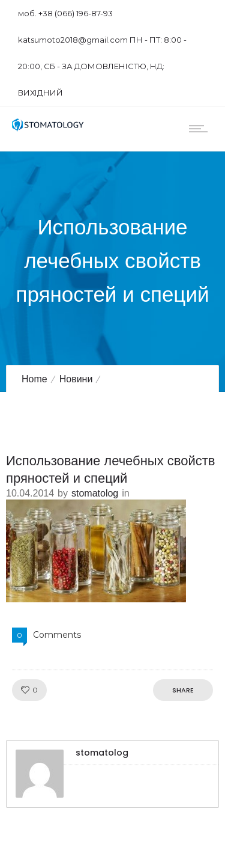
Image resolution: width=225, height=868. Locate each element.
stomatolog (95, 493)
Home (34, 379)
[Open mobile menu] (201, 129)
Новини (76, 379)
